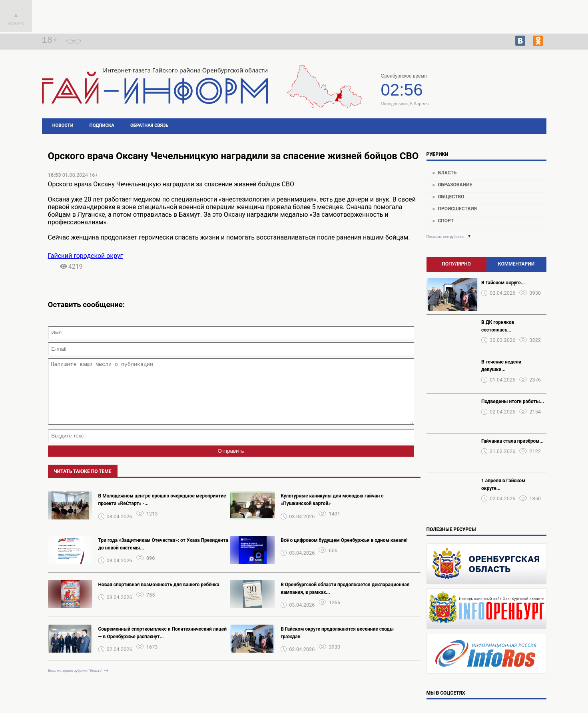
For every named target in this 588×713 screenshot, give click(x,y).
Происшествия (457, 209)
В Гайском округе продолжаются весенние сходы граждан (337, 645)
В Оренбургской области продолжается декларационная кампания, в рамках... (345, 600)
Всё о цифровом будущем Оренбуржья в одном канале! (344, 552)
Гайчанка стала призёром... (512, 441)
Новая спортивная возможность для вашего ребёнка (159, 597)
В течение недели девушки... (501, 366)
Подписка (102, 125)
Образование (455, 185)
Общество (451, 197)
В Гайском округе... (503, 283)
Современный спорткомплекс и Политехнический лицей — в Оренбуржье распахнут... (163, 645)
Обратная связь (149, 125)
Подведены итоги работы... (513, 401)
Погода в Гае (496, 88)
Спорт (446, 221)
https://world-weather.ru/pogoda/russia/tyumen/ (496, 95)
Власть (447, 173)
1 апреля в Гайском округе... (503, 484)
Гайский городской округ (86, 256)
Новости (63, 125)
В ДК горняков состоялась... (498, 326)
